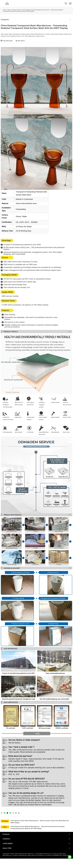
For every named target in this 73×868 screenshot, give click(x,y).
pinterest (13, 813)
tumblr (16, 813)
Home (5, 10)
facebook (2, 813)
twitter (7, 813)
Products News (16, 10)
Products (6, 834)
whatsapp (10, 813)
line (5, 813)
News (9, 10)
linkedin (19, 813)
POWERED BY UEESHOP (61, 855)
